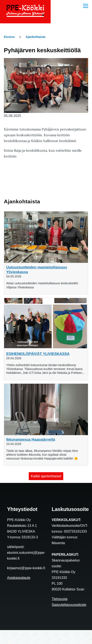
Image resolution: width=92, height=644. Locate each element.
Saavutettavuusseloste (69, 605)
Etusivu (9, 37)
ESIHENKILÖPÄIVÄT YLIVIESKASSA (38, 354)
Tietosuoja (60, 599)
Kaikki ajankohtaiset (46, 476)
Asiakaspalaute (19, 578)
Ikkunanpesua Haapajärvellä (31, 440)
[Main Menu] (86, 6)
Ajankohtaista (36, 37)
